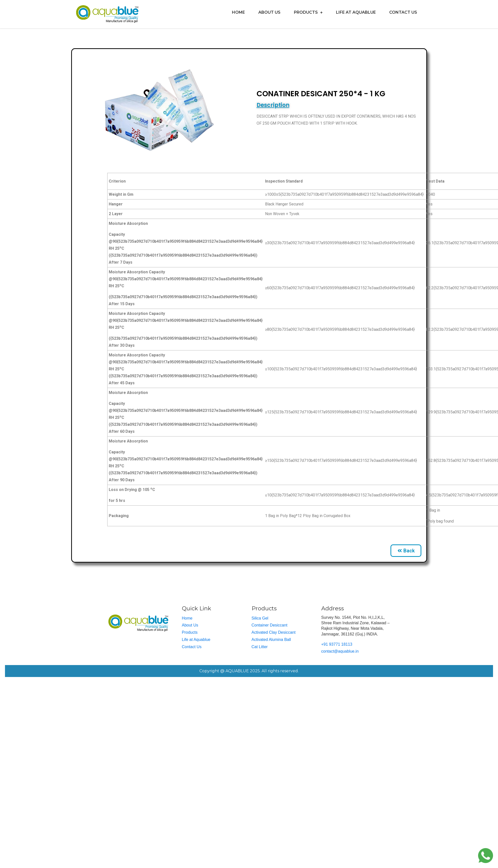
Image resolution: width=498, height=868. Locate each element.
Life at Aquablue (356, 12)
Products (306, 12)
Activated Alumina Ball (271, 640)
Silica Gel (260, 618)
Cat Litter (260, 647)
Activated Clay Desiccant (274, 632)
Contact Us (403, 12)
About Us (269, 12)
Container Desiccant (270, 625)
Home (238, 12)
